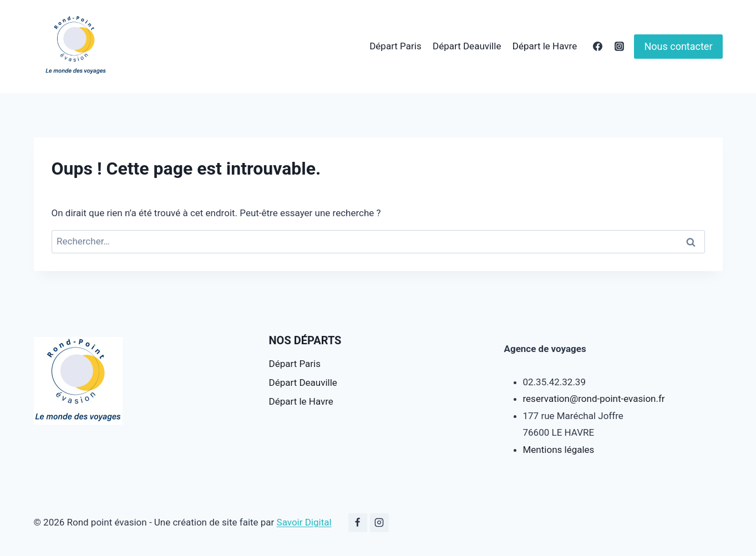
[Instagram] (619, 47)
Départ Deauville (467, 46)
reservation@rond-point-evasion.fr (594, 399)
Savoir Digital (304, 522)
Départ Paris (395, 46)
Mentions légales (559, 450)
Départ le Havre (545, 46)
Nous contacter (678, 46)
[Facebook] (597, 47)
